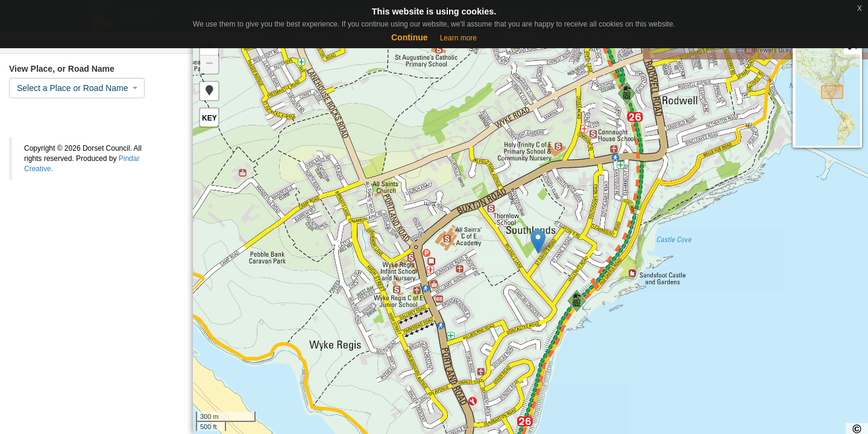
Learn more (458, 38)
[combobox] (77, 88)
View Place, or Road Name (62, 69)
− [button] (209, 64)
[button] (209, 91)
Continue (410, 37)
